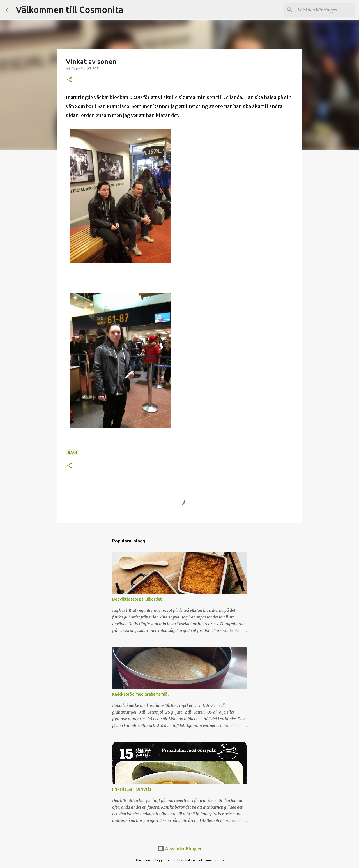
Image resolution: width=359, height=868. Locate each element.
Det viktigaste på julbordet (137, 599)
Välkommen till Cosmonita (70, 10)
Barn (73, 452)
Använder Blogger (179, 849)
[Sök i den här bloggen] (325, 10)
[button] (69, 80)
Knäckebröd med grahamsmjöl (140, 694)
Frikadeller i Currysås (132, 789)
